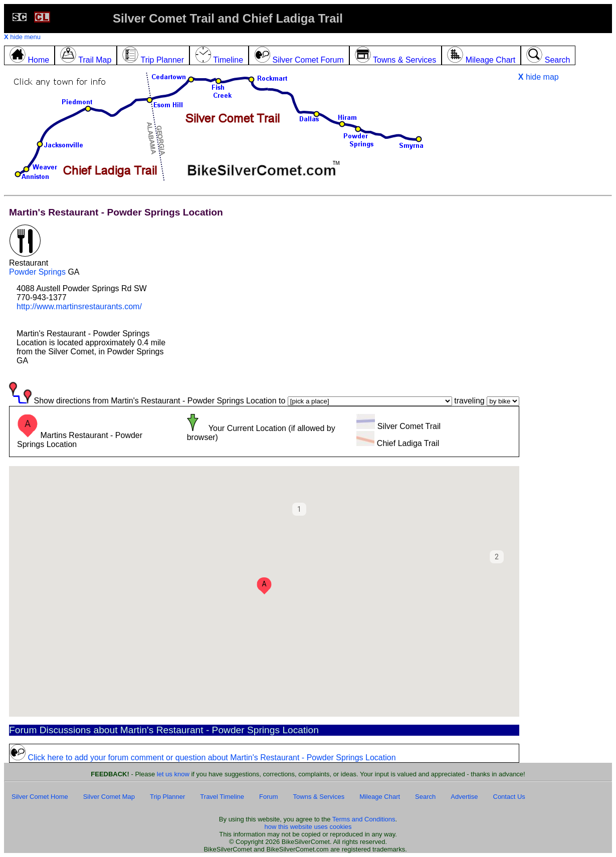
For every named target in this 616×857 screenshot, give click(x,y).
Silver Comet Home (40, 797)
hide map (539, 77)
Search (425, 797)
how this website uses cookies (308, 827)
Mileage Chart (380, 797)
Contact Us (509, 797)
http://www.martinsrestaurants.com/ (79, 306)
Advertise (464, 797)
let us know (173, 774)
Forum (269, 797)
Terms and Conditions (364, 819)
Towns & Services (319, 797)
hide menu (22, 37)
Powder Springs (37, 272)
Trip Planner (167, 797)
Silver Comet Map (109, 797)
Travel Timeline (222, 797)
